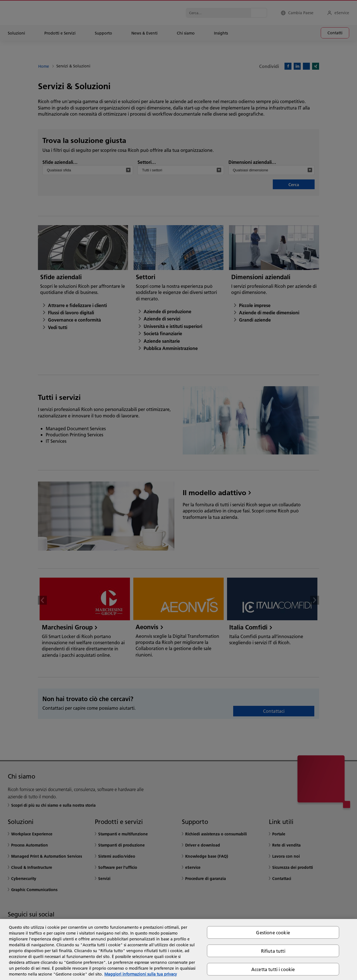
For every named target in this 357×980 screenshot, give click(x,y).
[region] (178, 949)
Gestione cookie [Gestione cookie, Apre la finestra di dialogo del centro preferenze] (273, 932)
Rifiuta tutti (273, 951)
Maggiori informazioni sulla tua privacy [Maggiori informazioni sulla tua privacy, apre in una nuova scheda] (141, 974)
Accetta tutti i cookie (273, 969)
